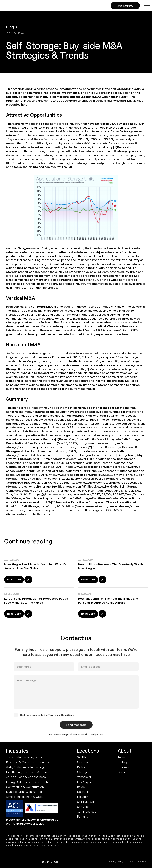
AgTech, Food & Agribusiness (26, 777)
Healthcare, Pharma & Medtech (27, 772)
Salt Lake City (86, 802)
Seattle (82, 757)
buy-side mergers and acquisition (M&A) (72, 97)
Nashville (83, 792)
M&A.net (49, 862)
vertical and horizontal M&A (33, 307)
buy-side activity (129, 124)
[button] (147, 6)
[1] (115, 147)
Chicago (83, 772)
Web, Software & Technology (26, 767)
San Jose (83, 807)
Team (121, 757)
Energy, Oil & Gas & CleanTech (27, 782)
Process (123, 767)
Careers (123, 772)
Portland (83, 816)
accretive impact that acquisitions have (72, 373)
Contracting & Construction (25, 787)
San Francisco (87, 812)
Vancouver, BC (87, 777)
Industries (17, 751)
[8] (108, 381)
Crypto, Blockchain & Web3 (25, 797)
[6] (23, 284)
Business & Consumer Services (27, 762)
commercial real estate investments (53, 93)
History (123, 762)
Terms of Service (137, 862)
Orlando (82, 762)
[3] (70, 167)
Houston (83, 797)
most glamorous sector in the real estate (95, 408)
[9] (94, 389)
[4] (98, 252)
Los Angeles (85, 782)
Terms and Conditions (61, 718)
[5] (99, 272)
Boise (81, 787)
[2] (67, 163)
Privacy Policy (116, 862)
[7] (87, 369)
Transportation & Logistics (24, 757)
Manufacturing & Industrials (25, 792)
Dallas (81, 767)
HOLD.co (61, 862)
